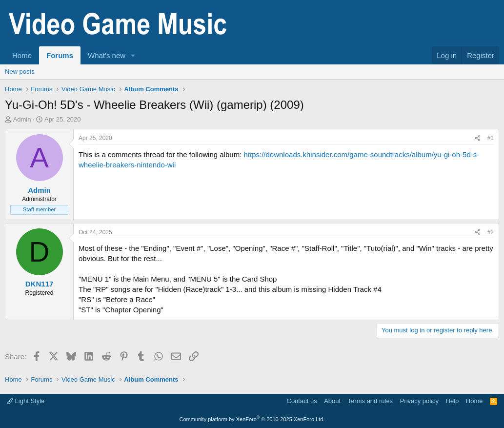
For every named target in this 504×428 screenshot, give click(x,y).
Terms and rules (370, 401)
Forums (60, 55)
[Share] (478, 138)
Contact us (302, 401)
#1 (491, 138)
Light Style (26, 401)
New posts (20, 71)
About (332, 401)
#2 (491, 232)
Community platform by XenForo (252, 419)
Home (22, 55)
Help (453, 401)
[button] (133, 55)
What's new (107, 55)
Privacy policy (419, 401)
